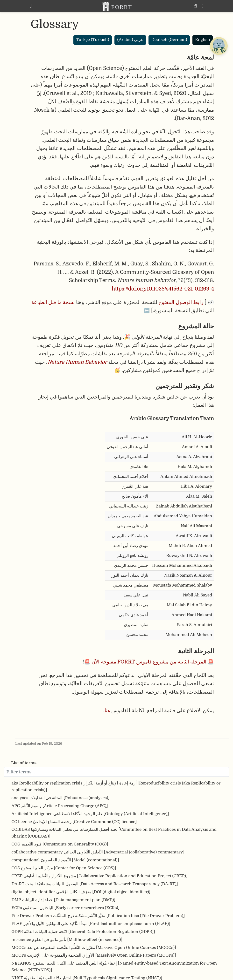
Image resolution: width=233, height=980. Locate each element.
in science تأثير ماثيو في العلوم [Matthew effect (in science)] (67, 940)
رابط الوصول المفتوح (181, 302)
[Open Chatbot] (219, 46)
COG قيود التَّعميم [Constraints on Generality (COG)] (60, 844)
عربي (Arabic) (130, 40)
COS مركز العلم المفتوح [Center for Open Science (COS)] (64, 868)
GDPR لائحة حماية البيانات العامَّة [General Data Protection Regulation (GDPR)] (83, 932)
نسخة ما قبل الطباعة (53, 302)
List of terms (24, 763)
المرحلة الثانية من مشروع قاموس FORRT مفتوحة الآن (149, 662)
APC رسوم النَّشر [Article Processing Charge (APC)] (60, 806)
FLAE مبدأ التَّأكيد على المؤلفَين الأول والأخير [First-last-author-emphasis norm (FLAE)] (91, 924)
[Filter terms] (116, 772)
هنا (107, 710)
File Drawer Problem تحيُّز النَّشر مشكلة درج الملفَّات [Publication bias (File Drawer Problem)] (98, 916)
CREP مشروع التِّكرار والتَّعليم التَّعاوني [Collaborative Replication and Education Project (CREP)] (100, 876)
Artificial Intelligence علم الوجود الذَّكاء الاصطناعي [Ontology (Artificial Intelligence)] (90, 814)
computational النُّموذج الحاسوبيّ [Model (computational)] (65, 860)
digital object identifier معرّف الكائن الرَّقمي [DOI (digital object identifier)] (81, 892)
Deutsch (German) (169, 40)
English (203, 40)
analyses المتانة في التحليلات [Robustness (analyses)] (61, 798)
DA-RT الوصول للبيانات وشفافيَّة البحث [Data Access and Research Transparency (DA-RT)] (95, 884)
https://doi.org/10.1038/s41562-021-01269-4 (163, 289)
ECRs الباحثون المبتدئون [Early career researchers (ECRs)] (66, 908)
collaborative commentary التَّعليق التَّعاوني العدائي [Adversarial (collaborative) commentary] (98, 852)
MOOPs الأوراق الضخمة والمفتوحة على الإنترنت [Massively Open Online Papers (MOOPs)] (94, 955)
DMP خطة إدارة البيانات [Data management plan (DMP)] (64, 900)
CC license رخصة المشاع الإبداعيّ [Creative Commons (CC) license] (74, 822)
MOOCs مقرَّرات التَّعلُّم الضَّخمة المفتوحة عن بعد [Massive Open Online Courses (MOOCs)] (94, 948)
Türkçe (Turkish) (93, 40)
